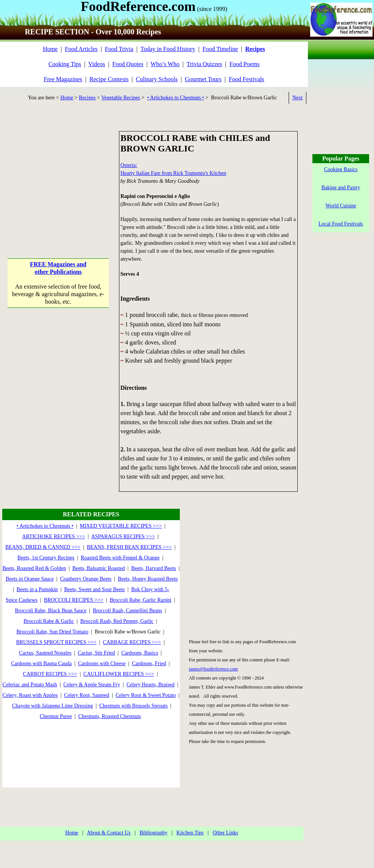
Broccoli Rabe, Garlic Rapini (140, 600)
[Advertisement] (58, 178)
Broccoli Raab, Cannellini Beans (128, 611)
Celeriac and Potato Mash (30, 685)
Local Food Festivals (341, 224)
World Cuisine (341, 206)
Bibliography (153, 833)
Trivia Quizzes (204, 64)
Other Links (225, 833)
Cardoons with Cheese (102, 663)
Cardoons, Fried (149, 663)
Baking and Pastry (341, 188)
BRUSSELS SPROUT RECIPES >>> (56, 642)
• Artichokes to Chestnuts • (175, 98)
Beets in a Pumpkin (37, 589)
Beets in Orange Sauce (30, 579)
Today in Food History (168, 49)
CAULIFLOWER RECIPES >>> (119, 674)
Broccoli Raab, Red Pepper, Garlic (117, 621)
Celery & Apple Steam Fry (92, 685)
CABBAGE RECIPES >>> (132, 642)
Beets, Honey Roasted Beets (148, 579)
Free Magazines (63, 79)
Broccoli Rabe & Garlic (49, 621)
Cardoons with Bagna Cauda (41, 663)
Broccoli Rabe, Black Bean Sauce (51, 611)
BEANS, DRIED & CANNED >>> (43, 547)
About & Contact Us (109, 833)
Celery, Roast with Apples (30, 695)
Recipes (87, 98)
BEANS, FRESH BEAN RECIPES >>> (129, 547)
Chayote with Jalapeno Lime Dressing (53, 706)
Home (50, 49)
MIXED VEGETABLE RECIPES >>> (121, 526)
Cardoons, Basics (140, 653)
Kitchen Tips (190, 833)
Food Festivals (246, 79)
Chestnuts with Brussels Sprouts (134, 706)
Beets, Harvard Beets (154, 568)
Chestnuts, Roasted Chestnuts (110, 716)
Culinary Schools (157, 79)
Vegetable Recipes (121, 98)
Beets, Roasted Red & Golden (34, 568)
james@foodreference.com (213, 669)
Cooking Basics (341, 169)
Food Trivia (119, 49)
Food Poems (244, 64)
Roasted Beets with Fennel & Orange (120, 558)
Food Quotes (128, 64)
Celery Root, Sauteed (87, 695)
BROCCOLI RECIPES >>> (74, 600)
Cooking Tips (65, 64)
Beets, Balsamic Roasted (99, 568)
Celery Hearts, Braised (151, 685)
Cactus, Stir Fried (96, 653)
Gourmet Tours (203, 79)
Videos (97, 64)
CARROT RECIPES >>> (50, 674)
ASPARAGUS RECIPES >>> (123, 537)
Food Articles (81, 49)
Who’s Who (165, 64)
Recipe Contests (109, 79)
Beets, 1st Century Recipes (46, 558)
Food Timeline (220, 49)
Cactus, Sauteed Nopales (45, 653)
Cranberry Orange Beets (86, 579)
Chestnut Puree (56, 716)
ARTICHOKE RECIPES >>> (54, 537)
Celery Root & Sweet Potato (146, 695)
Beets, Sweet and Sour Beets (95, 589)
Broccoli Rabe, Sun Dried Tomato (52, 632)
